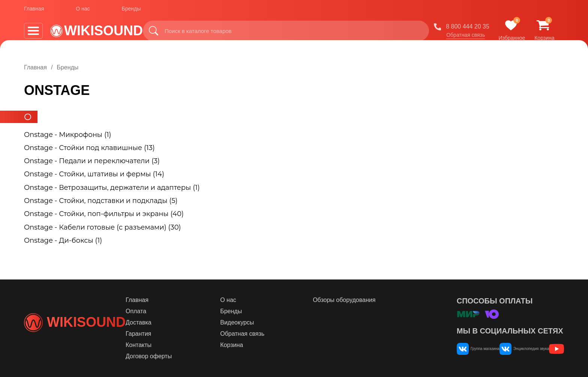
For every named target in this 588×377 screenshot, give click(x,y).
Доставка (182, 322)
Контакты (182, 345)
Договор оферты (193, 356)
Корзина (263, 345)
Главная (34, 11)
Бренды (131, 11)
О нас (83, 11)
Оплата (180, 311)
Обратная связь (473, 37)
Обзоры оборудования (363, 300)
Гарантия (182, 334)
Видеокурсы (268, 322)
